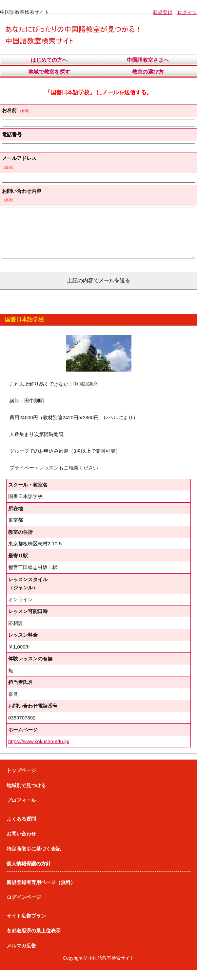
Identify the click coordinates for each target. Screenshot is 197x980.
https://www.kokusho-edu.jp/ (39, 751)
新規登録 (163, 12)
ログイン (187, 12)
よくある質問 (21, 829)
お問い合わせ (21, 843)
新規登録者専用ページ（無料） (41, 892)
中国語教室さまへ (148, 60)
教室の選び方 (148, 72)
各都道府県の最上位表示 (34, 940)
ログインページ (24, 907)
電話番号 (12, 135)
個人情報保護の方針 (29, 873)
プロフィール (21, 810)
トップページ (21, 780)
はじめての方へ (49, 60)
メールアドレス (19, 158)
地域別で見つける (26, 795)
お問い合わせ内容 (22, 191)
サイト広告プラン (26, 926)
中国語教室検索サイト (111, 968)
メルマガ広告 (21, 956)
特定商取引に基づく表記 (34, 859)
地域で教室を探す (49, 72)
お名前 (9, 110)
